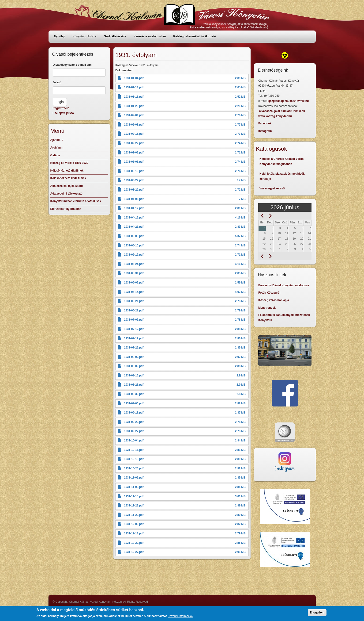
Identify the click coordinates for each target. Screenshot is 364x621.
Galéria (55, 155)
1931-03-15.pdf (134, 171)
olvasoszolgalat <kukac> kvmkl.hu (282, 111)
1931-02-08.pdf (134, 125)
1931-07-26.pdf (134, 348)
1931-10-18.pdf (134, 459)
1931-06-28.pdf (134, 310)
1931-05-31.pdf (134, 273)
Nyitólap (60, 36)
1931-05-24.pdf (134, 264)
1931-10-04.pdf (134, 441)
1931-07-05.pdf (134, 320)
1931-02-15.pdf (134, 134)
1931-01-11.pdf (134, 87)
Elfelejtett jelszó (63, 113)
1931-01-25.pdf (134, 106)
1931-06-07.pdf (134, 283)
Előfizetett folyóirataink (66, 209)
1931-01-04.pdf (134, 78)
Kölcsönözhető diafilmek (67, 171)
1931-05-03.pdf (134, 236)
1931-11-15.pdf (134, 496)
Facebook (265, 123)
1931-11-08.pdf (134, 487)
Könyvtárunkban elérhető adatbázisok (76, 201)
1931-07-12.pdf (134, 329)
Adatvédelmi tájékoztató (66, 194)
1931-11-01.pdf (134, 478)
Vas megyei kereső (272, 188)
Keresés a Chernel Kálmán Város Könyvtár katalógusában (281, 161)
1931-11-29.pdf (134, 515)
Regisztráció (61, 108)
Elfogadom (317, 613)
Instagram (265, 131)
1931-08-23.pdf (134, 385)
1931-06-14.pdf (134, 292)
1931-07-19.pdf (134, 338)
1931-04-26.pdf (134, 227)
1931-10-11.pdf (134, 450)
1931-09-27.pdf (134, 431)
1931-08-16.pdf (134, 376)
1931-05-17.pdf (134, 255)
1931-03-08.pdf (134, 162)
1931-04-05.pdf (134, 199)
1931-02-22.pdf (134, 143)
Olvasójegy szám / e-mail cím (72, 65)
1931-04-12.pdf (134, 208)
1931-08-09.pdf (134, 366)
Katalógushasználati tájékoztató (195, 36)
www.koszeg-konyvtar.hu (275, 116)
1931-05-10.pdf (134, 245)
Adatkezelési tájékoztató (67, 186)
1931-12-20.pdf (134, 543)
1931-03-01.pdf (134, 153)
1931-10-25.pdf (134, 468)
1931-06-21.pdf (134, 301)
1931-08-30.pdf (134, 394)
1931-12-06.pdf (134, 524)
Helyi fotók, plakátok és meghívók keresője (282, 176)
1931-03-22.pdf (134, 180)
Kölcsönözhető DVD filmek (68, 178)
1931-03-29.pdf (134, 190)
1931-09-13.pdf (134, 413)
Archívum (57, 148)
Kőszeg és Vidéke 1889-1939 (69, 163)
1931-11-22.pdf (134, 506)
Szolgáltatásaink (115, 36)
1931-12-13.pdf (134, 533)
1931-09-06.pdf (134, 403)
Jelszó (57, 82)
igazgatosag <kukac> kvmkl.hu (288, 101)
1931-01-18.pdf (134, 97)
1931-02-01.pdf (134, 115)
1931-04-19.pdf (134, 218)
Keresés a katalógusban (150, 36)
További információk (181, 616)
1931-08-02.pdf (134, 357)
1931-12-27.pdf (134, 552)
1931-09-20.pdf (134, 422)
